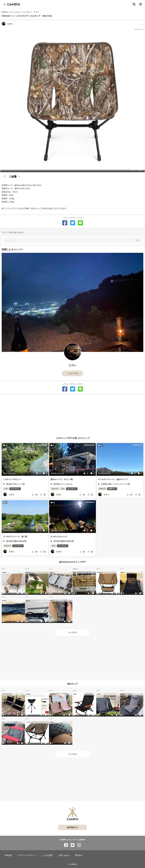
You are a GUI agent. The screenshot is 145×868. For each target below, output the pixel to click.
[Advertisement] (72, 415)
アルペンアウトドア (7, 694)
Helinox (4, 572)
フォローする (72, 373)
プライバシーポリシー (27, 855)
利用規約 (8, 855)
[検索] (134, 4)
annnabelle (52, 694)
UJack (75, 694)
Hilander (123, 694)
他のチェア (73, 684)
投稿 (137, 240)
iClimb (99, 694)
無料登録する (72, 827)
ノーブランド (29, 722)
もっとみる (72, 632)
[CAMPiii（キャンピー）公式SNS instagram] (79, 845)
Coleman (28, 694)
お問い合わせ (64, 855)
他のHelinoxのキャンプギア (72, 562)
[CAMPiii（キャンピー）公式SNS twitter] (72, 845)
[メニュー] (141, 4)
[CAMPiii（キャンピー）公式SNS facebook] (66, 845)
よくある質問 (47, 855)
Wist (4, 722)
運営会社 (79, 855)
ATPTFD (52, 722)
